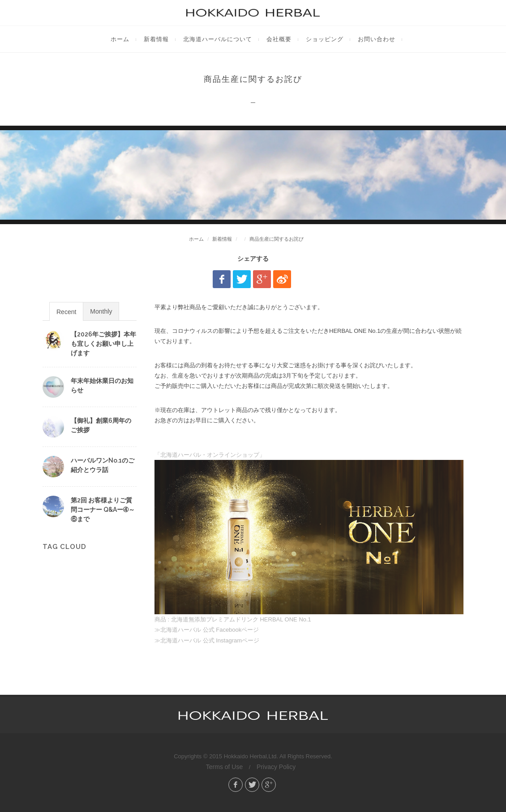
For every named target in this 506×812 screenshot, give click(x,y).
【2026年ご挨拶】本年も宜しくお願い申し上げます (103, 344)
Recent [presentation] (66, 312)
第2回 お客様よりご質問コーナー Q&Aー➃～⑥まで (103, 510)
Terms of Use (224, 767)
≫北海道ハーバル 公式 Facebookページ (207, 630)
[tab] (66, 311)
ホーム (196, 239)
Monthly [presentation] (101, 311)
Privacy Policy (276, 767)
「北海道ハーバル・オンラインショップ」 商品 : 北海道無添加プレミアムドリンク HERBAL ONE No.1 (309, 537)
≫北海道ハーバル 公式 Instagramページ (207, 640)
